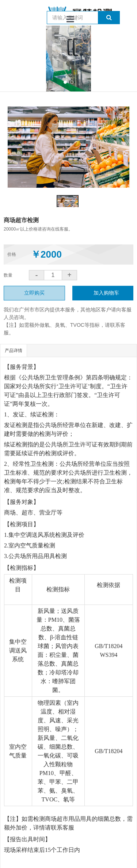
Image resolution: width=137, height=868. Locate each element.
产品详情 (14, 351)
